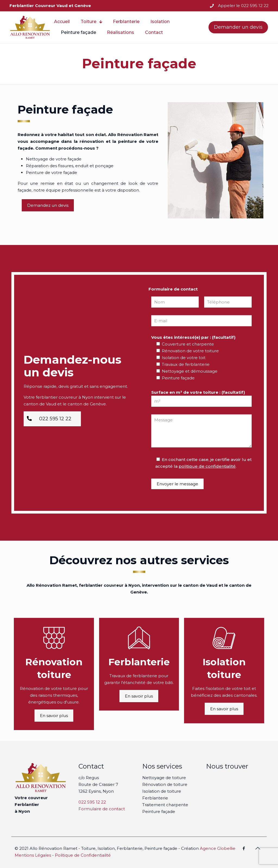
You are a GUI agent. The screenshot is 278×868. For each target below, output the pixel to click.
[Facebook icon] (244, 848)
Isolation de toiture (162, 791)
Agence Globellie (218, 848)
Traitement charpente (165, 805)
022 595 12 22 (92, 802)
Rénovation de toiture (165, 784)
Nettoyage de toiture (164, 778)
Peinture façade (159, 811)
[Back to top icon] (258, 848)
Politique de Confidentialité (83, 855)
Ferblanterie (155, 798)
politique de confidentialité (207, 466)
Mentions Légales (33, 855)
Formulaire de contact (102, 809)
